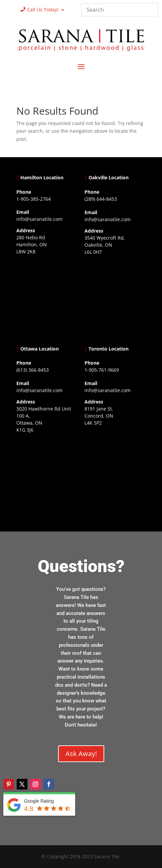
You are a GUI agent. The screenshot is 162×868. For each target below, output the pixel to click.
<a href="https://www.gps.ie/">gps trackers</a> (47, 299)
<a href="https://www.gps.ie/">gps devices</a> (47, 477)
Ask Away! (81, 754)
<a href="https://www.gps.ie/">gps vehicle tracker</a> (115, 470)
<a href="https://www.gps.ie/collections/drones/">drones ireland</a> (115, 299)
